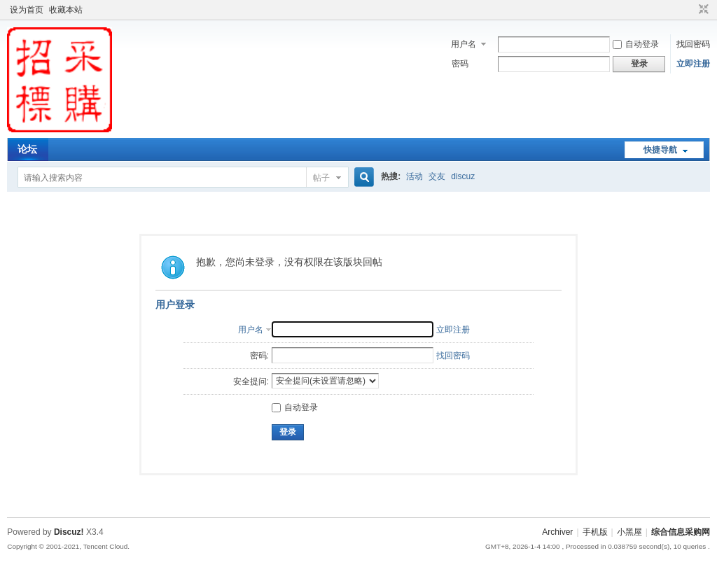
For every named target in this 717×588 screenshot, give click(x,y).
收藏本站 (66, 10)
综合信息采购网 (681, 532)
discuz (463, 176)
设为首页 (27, 10)
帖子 (321, 178)
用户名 (464, 44)
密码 (460, 64)
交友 (437, 176)
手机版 (595, 532)
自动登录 (636, 44)
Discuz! (69, 532)
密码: (259, 356)
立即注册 (693, 64)
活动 (415, 176)
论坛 (27, 149)
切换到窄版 (702, 10)
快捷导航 (660, 150)
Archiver (557, 532)
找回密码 (693, 44)
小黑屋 (629, 532)
